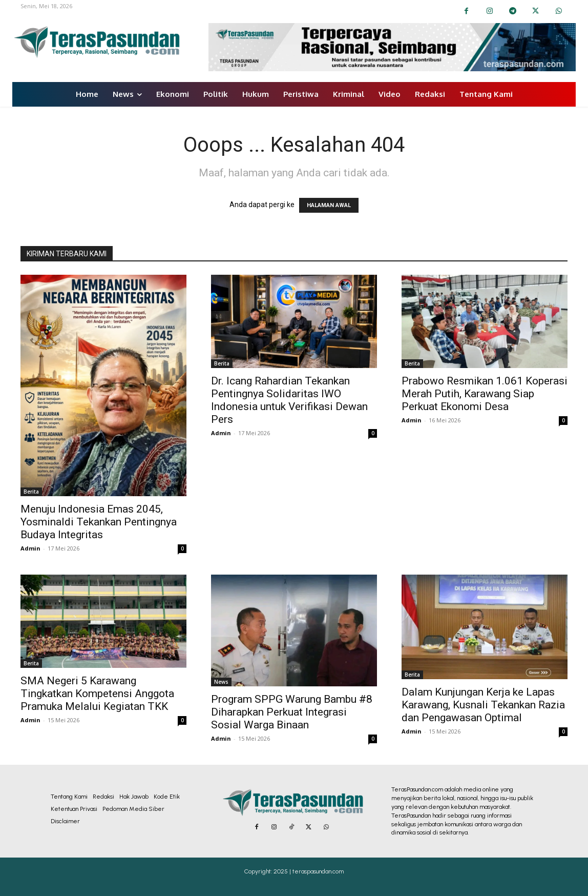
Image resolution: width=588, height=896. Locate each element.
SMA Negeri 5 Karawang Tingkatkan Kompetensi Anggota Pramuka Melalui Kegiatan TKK (97, 694)
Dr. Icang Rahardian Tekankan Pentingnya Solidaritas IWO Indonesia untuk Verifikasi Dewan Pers (289, 400)
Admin (30, 548)
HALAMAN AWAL (329, 205)
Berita (31, 492)
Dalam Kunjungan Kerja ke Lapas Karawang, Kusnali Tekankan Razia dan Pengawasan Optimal (483, 705)
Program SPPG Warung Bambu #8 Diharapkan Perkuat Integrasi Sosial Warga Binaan (292, 712)
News (221, 682)
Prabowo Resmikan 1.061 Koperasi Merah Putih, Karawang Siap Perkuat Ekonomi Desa (485, 394)
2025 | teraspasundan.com (309, 871)
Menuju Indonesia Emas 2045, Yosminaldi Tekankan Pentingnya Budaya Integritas (99, 522)
